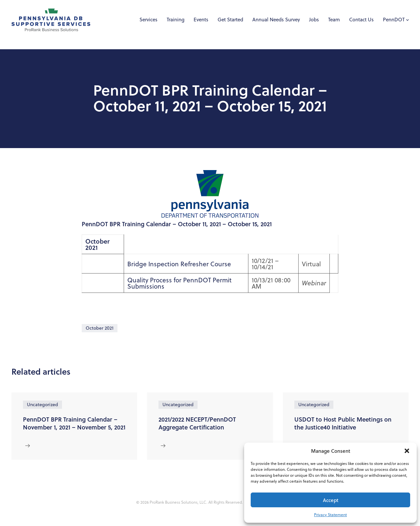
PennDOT (394, 20)
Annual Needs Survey (276, 20)
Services (148, 20)
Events (201, 20)
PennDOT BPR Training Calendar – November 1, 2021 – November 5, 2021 (74, 423)
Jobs (314, 20)
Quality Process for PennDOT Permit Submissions (179, 283)
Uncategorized (42, 405)
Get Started (230, 20)
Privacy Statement (330, 515)
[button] (407, 451)
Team (334, 20)
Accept (331, 500)
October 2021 (100, 328)
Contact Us (361, 20)
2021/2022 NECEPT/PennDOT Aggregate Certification (197, 423)
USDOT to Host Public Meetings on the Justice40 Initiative (343, 423)
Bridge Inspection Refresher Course (179, 264)
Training (176, 20)
